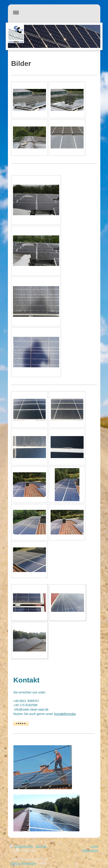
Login (94, 846)
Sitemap (41, 846)
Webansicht (90, 850)
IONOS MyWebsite (23, 863)
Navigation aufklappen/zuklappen (54, 12)
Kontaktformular (65, 714)
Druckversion (22, 846)
